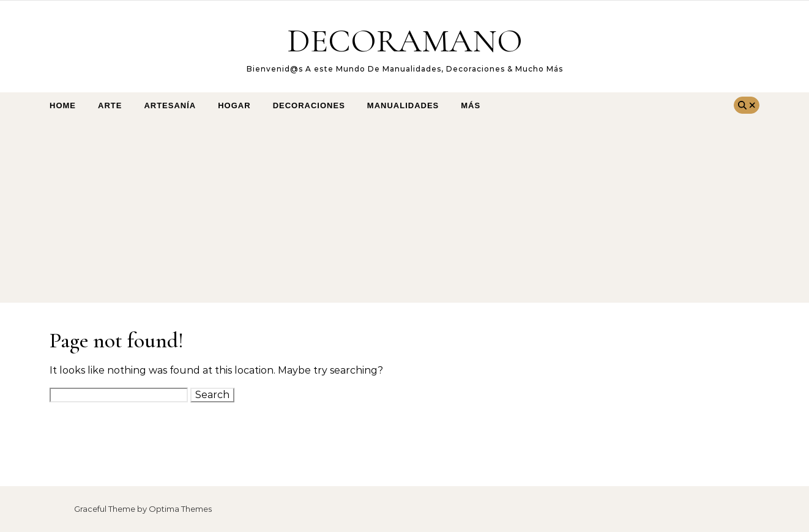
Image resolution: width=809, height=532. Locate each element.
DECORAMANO (405, 41)
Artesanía (170, 105)
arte (110, 105)
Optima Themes (180, 509)
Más (471, 105)
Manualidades (403, 105)
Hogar (234, 105)
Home (63, 105)
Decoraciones (309, 105)
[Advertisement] (392, 211)
